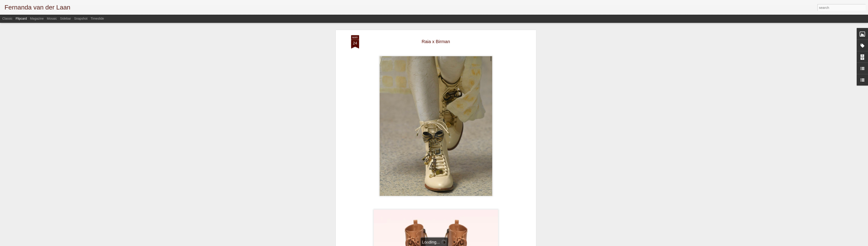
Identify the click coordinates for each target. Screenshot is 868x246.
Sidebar (66, 19)
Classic (7, 19)
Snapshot (81, 19)
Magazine (37, 19)
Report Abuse (516, 244)
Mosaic (52, 19)
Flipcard (21, 19)
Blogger (503, 244)
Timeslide (97, 19)
